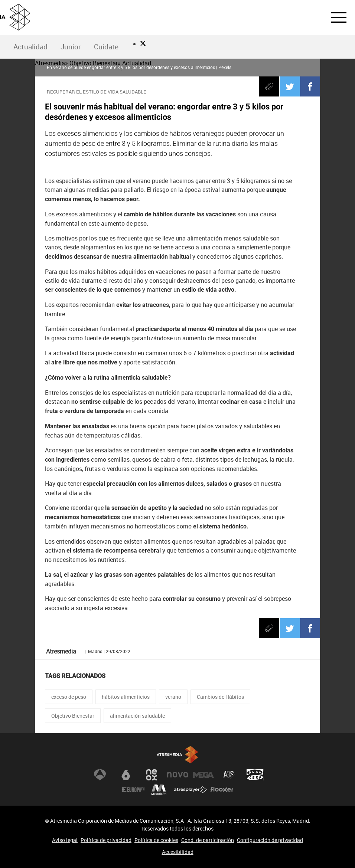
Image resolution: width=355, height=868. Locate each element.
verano (173, 697)
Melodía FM (159, 790)
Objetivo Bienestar (73, 716)
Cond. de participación (208, 840)
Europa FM (133, 790)
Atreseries (229, 775)
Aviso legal (65, 840)
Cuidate (106, 47)
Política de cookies (156, 840)
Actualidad (30, 47)
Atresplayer (190, 790)
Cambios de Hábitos (220, 697)
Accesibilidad (178, 852)
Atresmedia (177, 755)
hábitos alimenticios (126, 697)
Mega (203, 775)
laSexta (126, 775)
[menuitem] (30, 47)
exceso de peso (69, 697)
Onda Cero (255, 775)
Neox (152, 775)
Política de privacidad (106, 840)
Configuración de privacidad (270, 840)
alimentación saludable (137, 716)
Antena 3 (100, 775)
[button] (334, 17)
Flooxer (222, 790)
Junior (71, 47)
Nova (177, 775)
